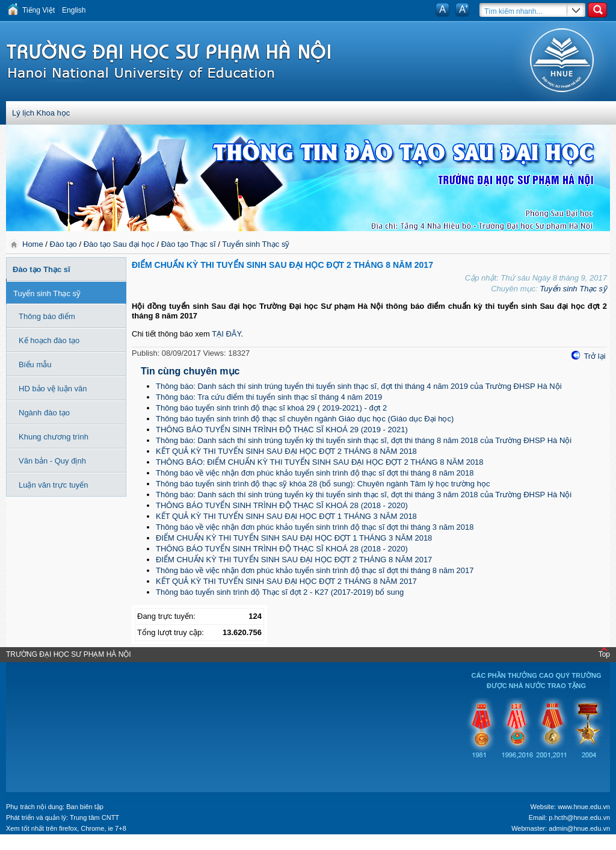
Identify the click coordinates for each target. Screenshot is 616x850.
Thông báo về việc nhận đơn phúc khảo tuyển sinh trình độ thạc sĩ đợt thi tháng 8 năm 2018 (315, 473)
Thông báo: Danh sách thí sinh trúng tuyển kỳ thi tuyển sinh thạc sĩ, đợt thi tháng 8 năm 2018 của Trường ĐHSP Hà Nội (364, 440)
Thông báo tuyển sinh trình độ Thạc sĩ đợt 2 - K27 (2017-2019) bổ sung (280, 592)
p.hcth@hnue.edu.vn (579, 817)
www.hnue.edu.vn (584, 807)
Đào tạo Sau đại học (119, 244)
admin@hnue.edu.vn (579, 828)
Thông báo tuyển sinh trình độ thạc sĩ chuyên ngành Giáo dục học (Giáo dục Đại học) (305, 419)
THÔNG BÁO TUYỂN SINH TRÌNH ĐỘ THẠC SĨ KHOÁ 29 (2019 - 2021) (282, 430)
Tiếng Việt (38, 10)
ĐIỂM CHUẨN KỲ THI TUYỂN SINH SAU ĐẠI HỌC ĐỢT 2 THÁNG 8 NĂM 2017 (294, 560)
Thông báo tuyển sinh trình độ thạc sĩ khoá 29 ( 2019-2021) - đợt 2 (271, 408)
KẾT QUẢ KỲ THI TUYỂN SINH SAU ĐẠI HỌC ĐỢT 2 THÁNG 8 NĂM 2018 (286, 451)
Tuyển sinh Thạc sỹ (256, 244)
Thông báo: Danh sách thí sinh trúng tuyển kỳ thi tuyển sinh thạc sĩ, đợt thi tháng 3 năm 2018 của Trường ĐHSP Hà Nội (364, 495)
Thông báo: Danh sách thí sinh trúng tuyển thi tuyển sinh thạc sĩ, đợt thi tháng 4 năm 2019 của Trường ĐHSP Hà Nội (359, 386)
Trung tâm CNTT (94, 817)
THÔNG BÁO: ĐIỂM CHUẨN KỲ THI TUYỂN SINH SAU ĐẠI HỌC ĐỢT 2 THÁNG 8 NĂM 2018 (320, 462)
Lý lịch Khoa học (41, 113)
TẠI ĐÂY (226, 334)
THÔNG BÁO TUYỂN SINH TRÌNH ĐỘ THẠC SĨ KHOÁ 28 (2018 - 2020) (282, 505)
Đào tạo (63, 244)
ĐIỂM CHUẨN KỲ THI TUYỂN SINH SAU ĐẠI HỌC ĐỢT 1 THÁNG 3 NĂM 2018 (294, 538)
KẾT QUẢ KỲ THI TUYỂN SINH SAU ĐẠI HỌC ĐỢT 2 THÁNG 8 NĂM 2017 (286, 581)
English (74, 10)
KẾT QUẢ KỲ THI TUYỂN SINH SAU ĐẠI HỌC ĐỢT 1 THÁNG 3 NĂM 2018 (286, 516)
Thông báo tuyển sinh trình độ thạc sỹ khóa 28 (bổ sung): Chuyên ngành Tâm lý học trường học (323, 484)
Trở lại (594, 356)
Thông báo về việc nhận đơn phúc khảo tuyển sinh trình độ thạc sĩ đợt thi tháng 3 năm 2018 (315, 527)
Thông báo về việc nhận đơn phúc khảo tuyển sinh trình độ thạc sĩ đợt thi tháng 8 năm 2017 (315, 570)
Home (34, 244)
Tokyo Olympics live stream (44, 846)
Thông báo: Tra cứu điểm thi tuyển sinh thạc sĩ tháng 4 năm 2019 (269, 397)
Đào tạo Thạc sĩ (189, 244)
